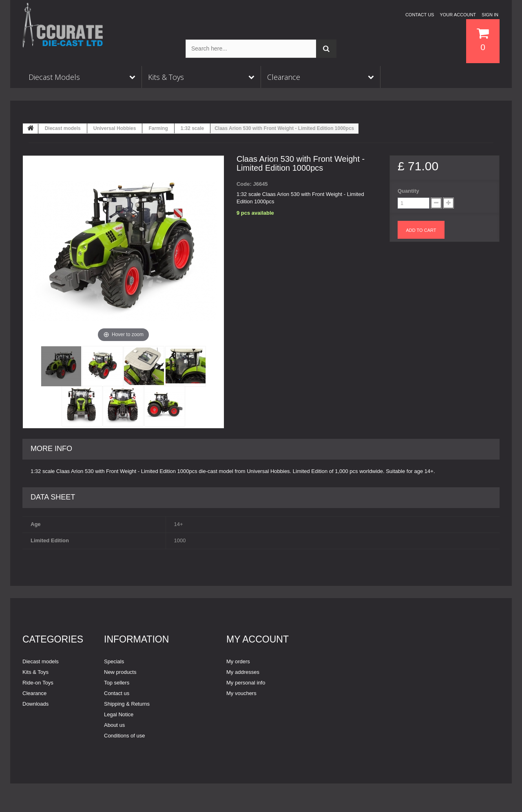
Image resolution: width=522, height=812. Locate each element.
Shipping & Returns (127, 704)
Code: (244, 184)
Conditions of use (124, 736)
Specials (114, 661)
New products (120, 672)
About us (114, 725)
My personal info (246, 683)
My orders (238, 661)
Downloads (35, 704)
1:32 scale (192, 128)
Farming (158, 128)
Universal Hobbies (115, 128)
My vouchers (241, 693)
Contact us (420, 15)
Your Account (458, 15)
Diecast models (63, 128)
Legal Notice (119, 714)
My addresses (243, 672)
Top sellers (117, 683)
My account (258, 639)
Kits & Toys (35, 672)
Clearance (34, 693)
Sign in (490, 15)
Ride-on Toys (38, 683)
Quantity (408, 191)
